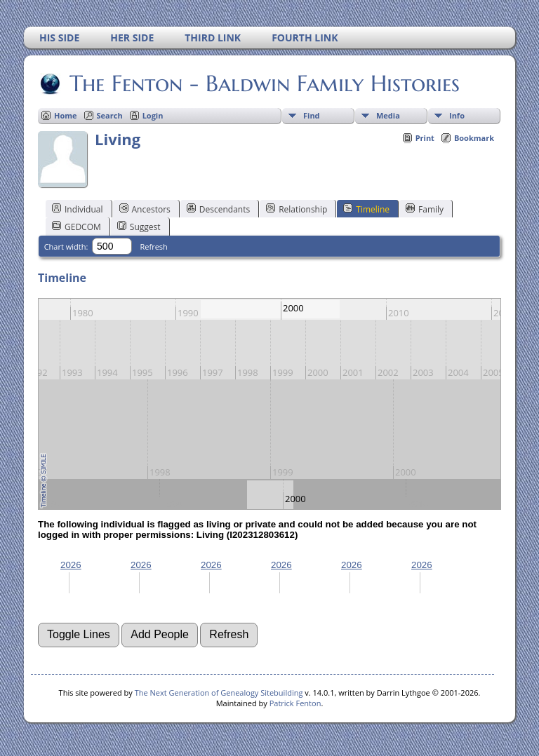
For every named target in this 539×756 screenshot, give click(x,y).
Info (457, 115)
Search (110, 115)
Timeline (366, 209)
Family (425, 209)
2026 (71, 565)
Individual (78, 209)
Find (312, 115)
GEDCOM (76, 227)
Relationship (297, 209)
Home (66, 115)
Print (425, 138)
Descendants (218, 209)
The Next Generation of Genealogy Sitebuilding (219, 693)
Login (153, 115)
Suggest (139, 227)
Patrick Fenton (295, 703)
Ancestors (145, 209)
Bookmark (474, 138)
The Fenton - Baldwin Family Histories (264, 83)
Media (388, 115)
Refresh (154, 247)
